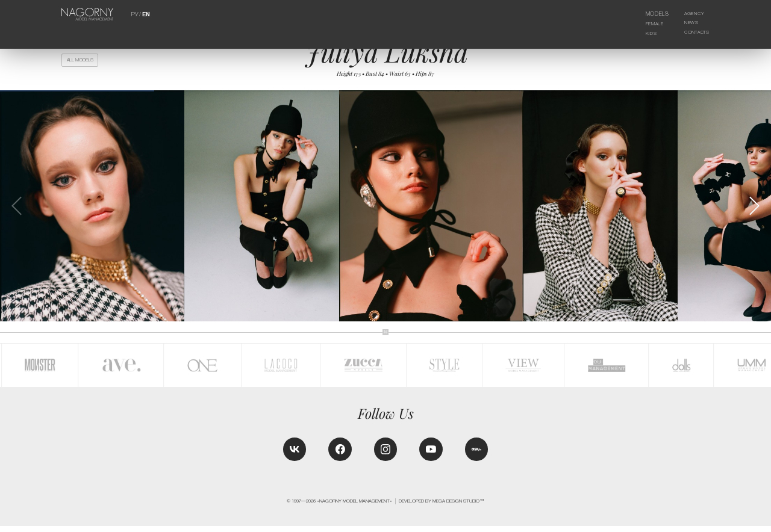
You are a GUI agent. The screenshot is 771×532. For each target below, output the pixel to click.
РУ (134, 14)
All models (83, 61)
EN (145, 14)
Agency (689, 14)
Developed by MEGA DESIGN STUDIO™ (442, 507)
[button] (754, 209)
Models (651, 14)
